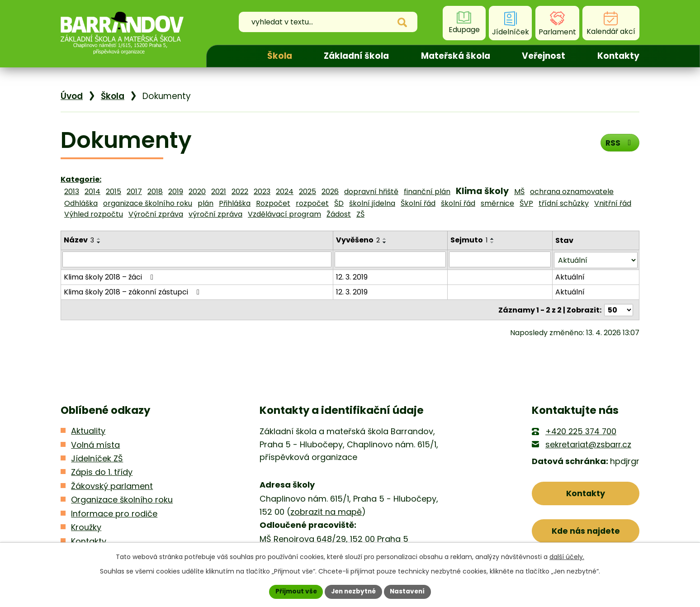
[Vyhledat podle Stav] (596, 259)
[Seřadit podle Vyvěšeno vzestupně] (385, 239)
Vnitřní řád (613, 203)
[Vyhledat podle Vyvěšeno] (390, 259)
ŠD (339, 203)
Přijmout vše (294, 591)
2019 (176, 192)
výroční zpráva (215, 214)
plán (206, 203)
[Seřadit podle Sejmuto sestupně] (492, 242)
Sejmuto (469, 240)
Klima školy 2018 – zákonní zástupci (133, 291)
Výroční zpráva (156, 214)
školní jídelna (372, 203)
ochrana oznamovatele (572, 192)
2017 (134, 192)
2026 (330, 192)
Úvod (229, 56)
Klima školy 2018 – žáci (110, 276)
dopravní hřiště (371, 192)
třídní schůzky (564, 203)
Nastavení (410, 591)
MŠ (519, 192)
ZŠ (360, 214)
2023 (262, 192)
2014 (92, 192)
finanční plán (427, 192)
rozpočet (312, 203)
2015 (114, 192)
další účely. (567, 556)
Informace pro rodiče (114, 513)
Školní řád (418, 203)
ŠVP (526, 203)
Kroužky (86, 526)
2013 (72, 192)
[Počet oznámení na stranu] (619, 309)
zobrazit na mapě (326, 511)
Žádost (339, 214)
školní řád (458, 203)
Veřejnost (544, 56)
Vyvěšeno (358, 240)
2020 (197, 192)
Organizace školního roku (122, 499)
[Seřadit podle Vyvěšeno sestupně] (385, 242)
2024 (285, 192)
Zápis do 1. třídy (102, 471)
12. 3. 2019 (352, 276)
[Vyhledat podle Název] (197, 259)
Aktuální (570, 276)
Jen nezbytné (353, 591)
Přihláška (235, 203)
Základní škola (356, 56)
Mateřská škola (456, 56)
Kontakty (618, 56)
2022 (240, 192)
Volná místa (95, 443)
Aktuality (88, 430)
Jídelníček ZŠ (97, 458)
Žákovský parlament (112, 485)
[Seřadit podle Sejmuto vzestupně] (492, 239)
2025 (307, 192)
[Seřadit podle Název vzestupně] (99, 239)
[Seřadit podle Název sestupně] (99, 242)
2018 (155, 192)
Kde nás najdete (586, 531)
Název (79, 240)
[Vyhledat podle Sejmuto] (500, 259)
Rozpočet (273, 203)
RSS (619, 143)
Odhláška (81, 203)
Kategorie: (81, 179)
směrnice (497, 203)
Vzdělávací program (284, 214)
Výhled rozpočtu (94, 214)
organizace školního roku (148, 203)
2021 (219, 192)
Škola (280, 56)
